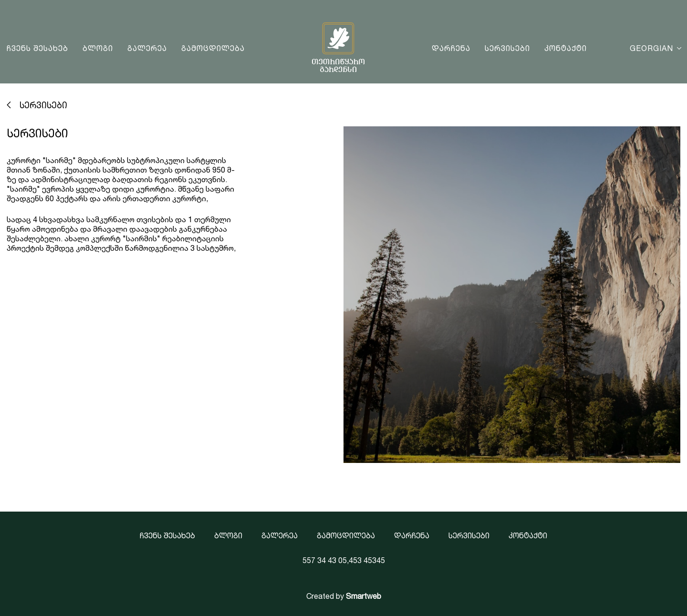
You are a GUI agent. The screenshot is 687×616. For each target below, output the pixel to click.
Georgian (651, 48)
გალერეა (147, 48)
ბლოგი (98, 48)
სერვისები (507, 48)
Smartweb (364, 596)
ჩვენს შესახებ (37, 48)
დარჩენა (451, 48)
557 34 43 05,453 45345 (344, 560)
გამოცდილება (213, 48)
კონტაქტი (566, 48)
